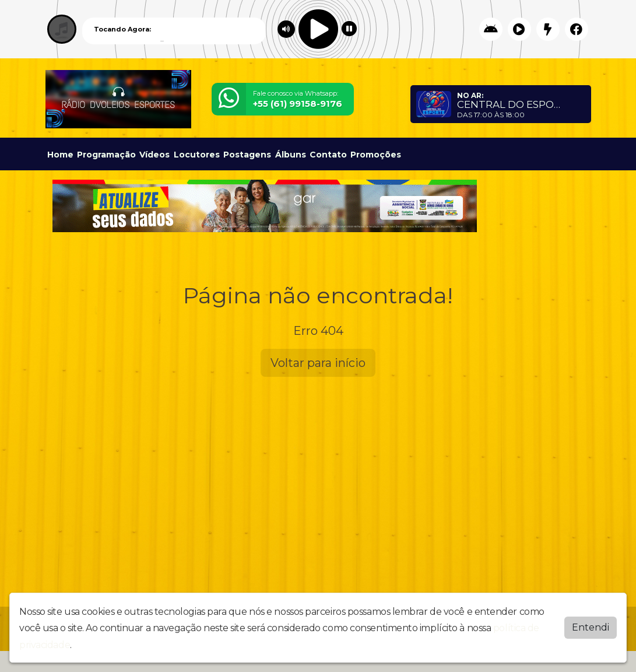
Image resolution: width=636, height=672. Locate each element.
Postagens (247, 155)
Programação (106, 155)
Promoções (376, 155)
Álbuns (291, 155)
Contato (328, 155)
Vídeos (154, 155)
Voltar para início (318, 363)
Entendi (591, 627)
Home (60, 155)
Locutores (197, 155)
